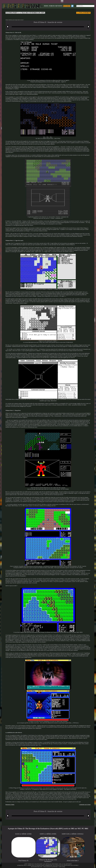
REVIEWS (59, 6)
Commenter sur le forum (85, 805)
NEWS (46, 6)
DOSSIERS (67, 6)
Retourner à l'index (10, 805)
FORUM (52, 6)
